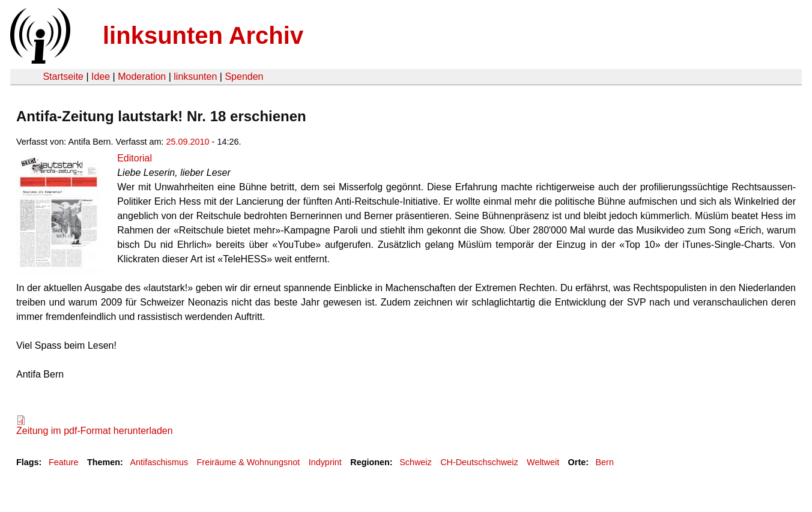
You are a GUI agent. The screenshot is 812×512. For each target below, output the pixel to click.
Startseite (63, 77)
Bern (605, 462)
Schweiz (416, 462)
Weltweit (543, 462)
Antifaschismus (159, 462)
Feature (64, 462)
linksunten (195, 77)
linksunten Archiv (203, 35)
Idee (101, 77)
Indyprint (325, 462)
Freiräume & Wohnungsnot (249, 462)
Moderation (142, 77)
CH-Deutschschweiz (479, 462)
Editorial (135, 158)
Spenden (244, 77)
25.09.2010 (188, 142)
